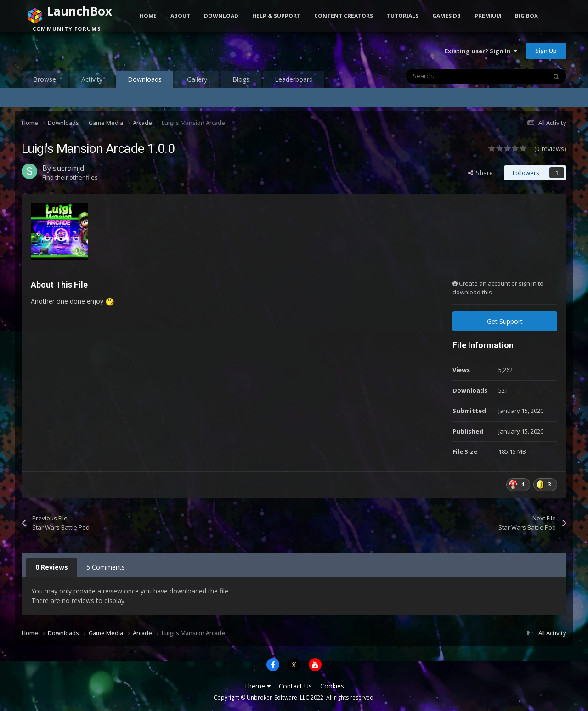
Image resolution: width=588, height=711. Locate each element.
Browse (45, 79)
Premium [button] (488, 16)
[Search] (457, 76)
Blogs (241, 79)
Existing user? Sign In (481, 51)
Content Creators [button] (344, 16)
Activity (92, 79)
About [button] (180, 16)
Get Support (505, 321)
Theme (257, 686)
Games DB (447, 16)
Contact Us (295, 686)
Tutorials (403, 16)
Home (148, 16)
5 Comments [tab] (106, 567)
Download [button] (221, 16)
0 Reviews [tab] (52, 567)
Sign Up (546, 51)
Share (481, 173)
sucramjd (68, 168)
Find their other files (70, 177)
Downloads (145, 81)
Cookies (332, 686)
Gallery (197, 79)
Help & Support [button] (276, 16)
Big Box (526, 16)
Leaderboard (294, 79)
